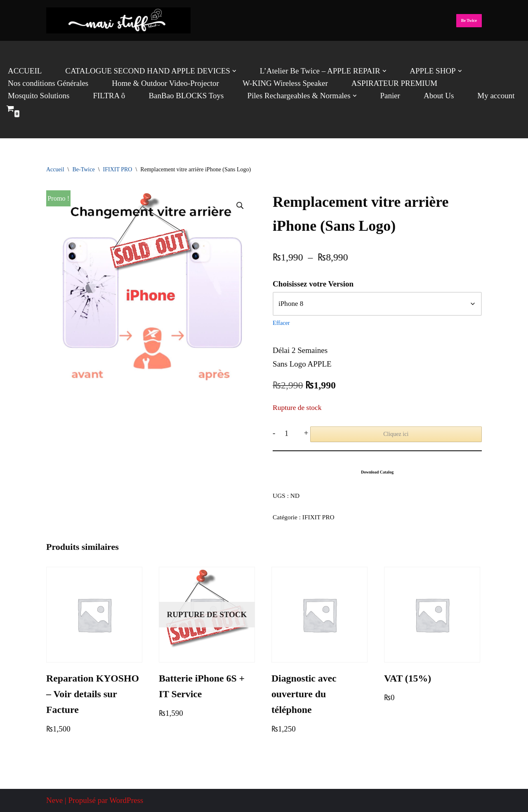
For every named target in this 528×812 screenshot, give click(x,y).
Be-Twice (83, 169)
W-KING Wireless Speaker (285, 83)
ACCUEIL (25, 71)
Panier (390, 96)
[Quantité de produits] (289, 433)
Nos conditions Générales (48, 83)
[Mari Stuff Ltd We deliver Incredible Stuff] (118, 20)
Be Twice (469, 20)
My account (496, 96)
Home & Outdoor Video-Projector (165, 83)
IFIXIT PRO (118, 169)
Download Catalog (377, 472)
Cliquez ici (396, 434)
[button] (234, 71)
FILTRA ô (109, 96)
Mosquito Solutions (39, 96)
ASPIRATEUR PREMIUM (395, 83)
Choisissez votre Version (313, 284)
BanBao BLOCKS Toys (186, 96)
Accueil (55, 169)
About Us (439, 96)
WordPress (126, 800)
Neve (54, 800)
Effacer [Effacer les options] (281, 323)
